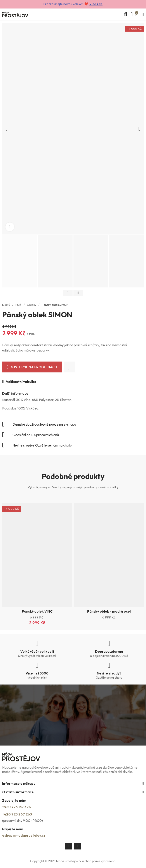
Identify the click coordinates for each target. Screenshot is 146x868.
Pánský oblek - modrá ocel (109, 611)
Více (93, 4)
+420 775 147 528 (17, 807)
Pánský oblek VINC (37, 611)
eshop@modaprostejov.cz (24, 835)
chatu (67, 445)
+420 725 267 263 (17, 814)
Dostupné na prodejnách (33, 367)
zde (99, 4)
